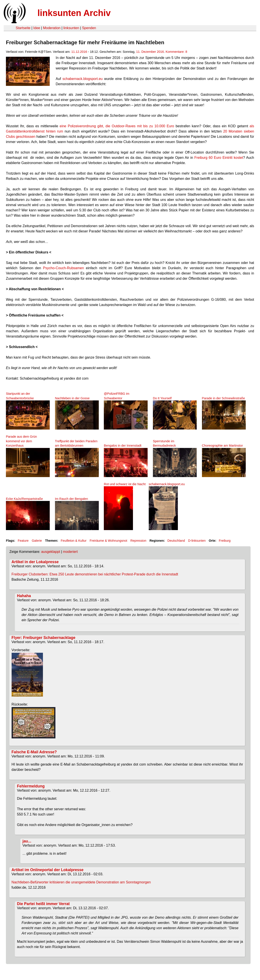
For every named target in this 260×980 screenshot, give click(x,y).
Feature (23, 541)
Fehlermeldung (31, 786)
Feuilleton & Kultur (74, 541)
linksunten (71, 28)
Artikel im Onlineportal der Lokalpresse (48, 870)
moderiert (70, 552)
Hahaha (24, 596)
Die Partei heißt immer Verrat (43, 904)
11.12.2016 (79, 52)
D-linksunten (197, 541)
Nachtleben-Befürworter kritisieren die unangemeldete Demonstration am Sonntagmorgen (81, 882)
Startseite (23, 28)
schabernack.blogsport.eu (82, 79)
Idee (37, 28)
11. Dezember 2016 (150, 52)
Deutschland (176, 541)
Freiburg (225, 541)
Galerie (37, 541)
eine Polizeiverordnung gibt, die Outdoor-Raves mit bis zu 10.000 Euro (118, 126)
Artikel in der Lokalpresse (35, 562)
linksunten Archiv (74, 13)
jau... (27, 841)
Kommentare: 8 (176, 52)
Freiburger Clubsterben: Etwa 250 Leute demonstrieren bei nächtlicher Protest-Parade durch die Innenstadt (95, 574)
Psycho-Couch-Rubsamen (63, 268)
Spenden (89, 28)
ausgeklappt (51, 552)
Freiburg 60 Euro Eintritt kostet (219, 158)
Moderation (52, 28)
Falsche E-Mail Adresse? (34, 752)
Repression (138, 541)
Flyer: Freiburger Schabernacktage (43, 638)
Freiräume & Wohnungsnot (108, 541)
